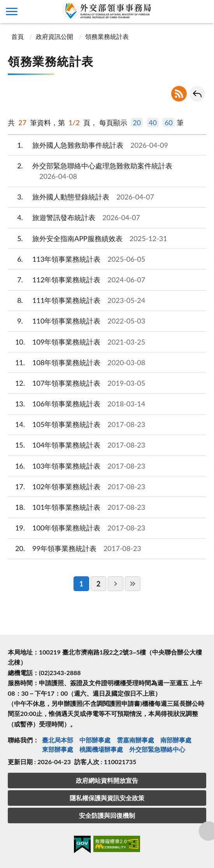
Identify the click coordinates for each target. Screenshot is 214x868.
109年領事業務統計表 (76, 342)
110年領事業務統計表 (76, 321)
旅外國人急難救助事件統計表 (88, 145)
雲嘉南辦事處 (135, 740)
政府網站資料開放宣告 (107, 780)
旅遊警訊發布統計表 (74, 218)
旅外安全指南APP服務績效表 (88, 239)
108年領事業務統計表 (76, 363)
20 (137, 122)
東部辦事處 (58, 749)
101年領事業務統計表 (76, 507)
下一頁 (116, 584)
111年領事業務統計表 (76, 300)
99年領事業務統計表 (75, 549)
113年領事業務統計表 (76, 259)
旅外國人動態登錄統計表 (81, 197)
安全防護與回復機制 (107, 815)
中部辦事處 (95, 740)
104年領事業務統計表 (76, 445)
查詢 (202, 12)
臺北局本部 (58, 740)
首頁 (17, 36)
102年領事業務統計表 (76, 487)
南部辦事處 (176, 740)
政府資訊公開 (54, 36)
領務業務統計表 (107, 36)
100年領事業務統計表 (76, 528)
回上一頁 (197, 94)
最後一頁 (133, 584)
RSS (179, 94)
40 (153, 122)
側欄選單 (12, 11)
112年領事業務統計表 (76, 280)
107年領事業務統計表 (76, 383)
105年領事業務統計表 (76, 424)
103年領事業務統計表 (76, 466)
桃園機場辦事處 (101, 749)
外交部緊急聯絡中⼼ (157, 749)
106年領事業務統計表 (76, 404)
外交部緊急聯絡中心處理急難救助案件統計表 (90, 171)
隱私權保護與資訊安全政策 (107, 798)
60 (169, 122)
